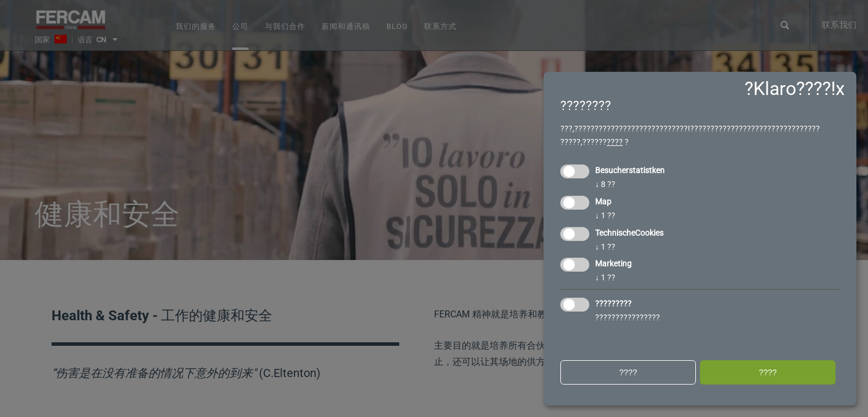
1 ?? (605, 215)
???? (615, 142)
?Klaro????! (790, 89)
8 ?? (605, 184)
